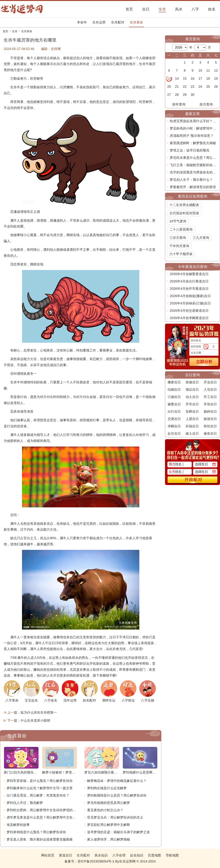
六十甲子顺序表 (181, 254)
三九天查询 (201, 238)
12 (216, 71)
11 (208, 71)
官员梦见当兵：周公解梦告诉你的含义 (115, 817)
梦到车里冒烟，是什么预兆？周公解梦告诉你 (40, 781)
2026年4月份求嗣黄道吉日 (189, 318)
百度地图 (155, 855)
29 (185, 95)
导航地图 (172, 855)
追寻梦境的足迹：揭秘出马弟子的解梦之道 (118, 832)
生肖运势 (99, 22)
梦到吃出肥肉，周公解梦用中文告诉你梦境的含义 (42, 810)
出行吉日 (174, 412)
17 (200, 79)
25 (208, 87)
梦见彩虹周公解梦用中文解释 (109, 825)
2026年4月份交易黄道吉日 (189, 311)
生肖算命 (136, 22)
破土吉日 (192, 434)
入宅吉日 (210, 390)
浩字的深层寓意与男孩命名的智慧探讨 (194, 172)
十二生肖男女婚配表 (184, 205)
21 (177, 87)
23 (192, 87)
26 (216, 87)
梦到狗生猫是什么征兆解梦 (107, 788)
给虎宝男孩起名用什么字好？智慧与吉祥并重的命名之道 (194, 121)
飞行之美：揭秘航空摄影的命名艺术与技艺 (194, 165)
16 (192, 79)
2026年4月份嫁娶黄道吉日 (189, 274)
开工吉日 (210, 397)
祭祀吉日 (210, 426)
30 (192, 95)
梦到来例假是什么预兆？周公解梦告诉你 (36, 832)
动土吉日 (192, 397)
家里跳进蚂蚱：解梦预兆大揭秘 (193, 143)
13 (169, 79)
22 (185, 87)
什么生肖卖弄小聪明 (35, 721)
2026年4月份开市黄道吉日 (189, 289)
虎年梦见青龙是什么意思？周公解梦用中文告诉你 (42, 817)
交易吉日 (174, 419)
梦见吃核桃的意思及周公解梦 (109, 803)
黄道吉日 (65, 855)
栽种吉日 (210, 412)
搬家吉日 (174, 382)
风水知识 (101, 855)
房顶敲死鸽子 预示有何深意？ (192, 136)
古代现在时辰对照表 (184, 213)
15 (185, 79)
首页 (5, 31)
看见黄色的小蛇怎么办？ (105, 810)
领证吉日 (192, 390)
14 (177, 79)
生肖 (15, 31)
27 (169, 95)
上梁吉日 (192, 419)
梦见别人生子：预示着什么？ (191, 180)
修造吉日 (210, 434)
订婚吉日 (174, 397)
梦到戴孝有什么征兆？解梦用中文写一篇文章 (40, 788)
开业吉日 (210, 382)
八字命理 (119, 855)
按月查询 (206, 104)
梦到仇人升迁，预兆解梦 (25, 803)
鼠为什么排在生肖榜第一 (39, 712)
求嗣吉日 (174, 426)
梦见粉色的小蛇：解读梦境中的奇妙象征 (194, 128)
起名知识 (137, 855)
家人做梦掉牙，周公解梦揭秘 (109, 839)
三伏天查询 (178, 238)
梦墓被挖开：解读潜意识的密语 (193, 187)
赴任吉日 (174, 434)
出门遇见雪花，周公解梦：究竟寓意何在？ (38, 795)
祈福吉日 (192, 426)
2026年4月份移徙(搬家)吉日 (190, 296)
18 (208, 79)
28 (177, 95)
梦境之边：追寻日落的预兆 (190, 150)
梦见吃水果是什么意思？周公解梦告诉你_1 (194, 158)
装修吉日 (192, 382)
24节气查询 (178, 221)
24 (200, 87)
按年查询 (179, 104)
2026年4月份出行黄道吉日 (189, 281)
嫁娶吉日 (174, 404)
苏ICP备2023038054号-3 (96, 861)
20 (169, 87)
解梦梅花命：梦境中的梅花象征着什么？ (117, 781)
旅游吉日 (210, 419)
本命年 (82, 22)
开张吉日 (210, 404)
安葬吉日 (192, 412)
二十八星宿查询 (181, 230)
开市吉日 (192, 404)
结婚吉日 (174, 390)
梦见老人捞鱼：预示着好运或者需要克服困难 (40, 839)
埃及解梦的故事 (18, 825)
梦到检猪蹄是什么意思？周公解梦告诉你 (117, 795)
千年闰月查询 (179, 246)
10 (200, 71)
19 (216, 79)
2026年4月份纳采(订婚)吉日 (190, 303)
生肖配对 (118, 22)
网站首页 (48, 855)
